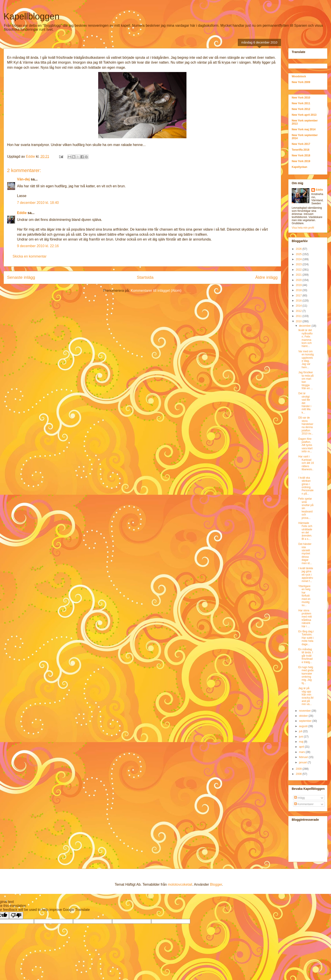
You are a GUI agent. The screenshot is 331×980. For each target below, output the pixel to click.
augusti (304, 726)
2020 (299, 280)
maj (302, 742)
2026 (299, 249)
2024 (299, 259)
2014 (299, 306)
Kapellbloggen (32, 16)
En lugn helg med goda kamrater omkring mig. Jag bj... (306, 675)
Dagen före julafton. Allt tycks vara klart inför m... (305, 445)
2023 (299, 264)
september (306, 721)
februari (304, 757)
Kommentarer (304, 804)
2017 (299, 296)
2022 (299, 270)
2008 (299, 774)
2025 (299, 254)
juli (301, 731)
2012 (299, 311)
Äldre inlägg (266, 277)
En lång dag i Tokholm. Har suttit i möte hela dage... (306, 638)
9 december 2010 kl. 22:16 (38, 246)
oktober (304, 716)
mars (302, 752)
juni (301, 737)
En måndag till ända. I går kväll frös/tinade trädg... (306, 656)
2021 (299, 275)
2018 (299, 290)
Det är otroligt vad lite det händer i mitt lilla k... (305, 403)
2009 (299, 769)
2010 (299, 321)
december (305, 326)
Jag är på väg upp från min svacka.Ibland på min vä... (306, 696)
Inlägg (299, 798)
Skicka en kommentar (30, 256)
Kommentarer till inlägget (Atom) (156, 291)
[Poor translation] (16, 915)
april (302, 747)
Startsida (145, 277)
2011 (299, 316)
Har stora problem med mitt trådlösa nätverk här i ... (305, 618)
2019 (299, 285)
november (305, 711)
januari (303, 762)
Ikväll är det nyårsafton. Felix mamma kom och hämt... (305, 338)
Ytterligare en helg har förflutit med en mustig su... (304, 596)
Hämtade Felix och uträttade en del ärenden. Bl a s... (305, 531)
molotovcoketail (180, 884)
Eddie (22, 213)
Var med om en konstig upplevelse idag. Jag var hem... (306, 359)
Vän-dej (23, 179)
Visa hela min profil (303, 228)
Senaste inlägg (21, 277)
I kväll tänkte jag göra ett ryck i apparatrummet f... (306, 575)
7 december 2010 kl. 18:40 (38, 203)
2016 (299, 301)
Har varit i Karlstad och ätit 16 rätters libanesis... (306, 464)
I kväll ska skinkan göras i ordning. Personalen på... (306, 486)
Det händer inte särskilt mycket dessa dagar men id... (305, 554)
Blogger (216, 884)
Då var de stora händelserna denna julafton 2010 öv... (306, 426)
